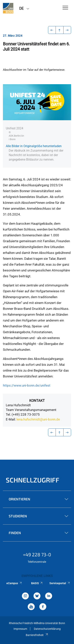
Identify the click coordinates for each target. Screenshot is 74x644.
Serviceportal (60, 583)
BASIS (37, 583)
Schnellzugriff (33, 480)
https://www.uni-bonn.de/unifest (27, 385)
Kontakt (37, 401)
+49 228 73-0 (37, 554)
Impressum (20, 629)
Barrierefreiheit (37, 635)
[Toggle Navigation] (65, 8)
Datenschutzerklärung (47, 629)
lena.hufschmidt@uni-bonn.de (38, 419)
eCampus (14, 583)
